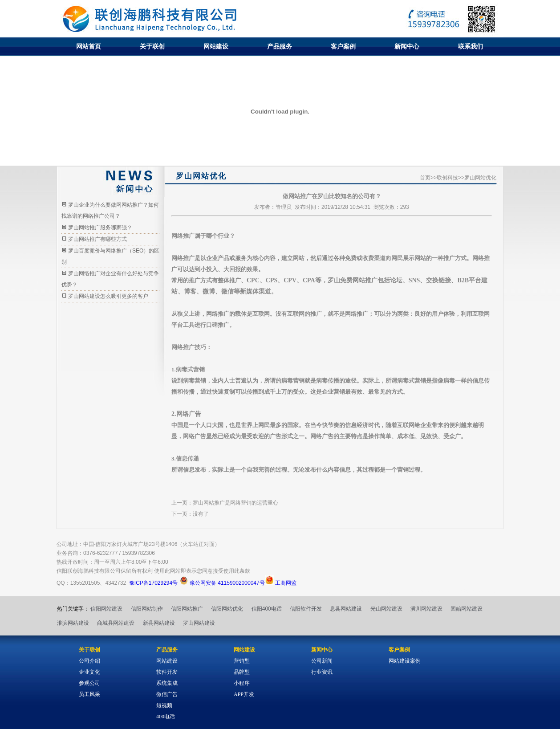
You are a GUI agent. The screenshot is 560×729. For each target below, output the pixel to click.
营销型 (242, 661)
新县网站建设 (159, 623)
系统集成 (167, 683)
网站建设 (216, 46)
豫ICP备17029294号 (153, 583)
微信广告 (167, 694)
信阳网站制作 (147, 609)
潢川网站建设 (426, 609)
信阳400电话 (267, 609)
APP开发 (244, 694)
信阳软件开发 (306, 609)
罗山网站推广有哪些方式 (97, 239)
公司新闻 (322, 661)
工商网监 (281, 583)
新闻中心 (407, 46)
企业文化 (89, 672)
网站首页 (89, 46)
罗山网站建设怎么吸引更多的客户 (108, 296)
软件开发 (167, 672)
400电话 (166, 717)
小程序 (242, 683)
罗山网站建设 (199, 623)
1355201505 (85, 583)
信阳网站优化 (227, 609)
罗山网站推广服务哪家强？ (100, 228)
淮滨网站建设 (73, 623)
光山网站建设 (386, 609)
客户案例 (343, 46)
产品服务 (280, 46)
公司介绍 (89, 661)
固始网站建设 (467, 609)
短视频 (164, 705)
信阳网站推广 (187, 609)
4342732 (116, 583)
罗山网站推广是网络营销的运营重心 (235, 503)
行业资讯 (322, 672)
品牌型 (242, 672)
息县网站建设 (346, 609)
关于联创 (152, 46)
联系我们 (471, 46)
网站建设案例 (405, 661)
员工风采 (89, 694)
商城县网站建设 (116, 623)
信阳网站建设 (106, 609)
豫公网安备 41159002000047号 (222, 583)
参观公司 (89, 683)
